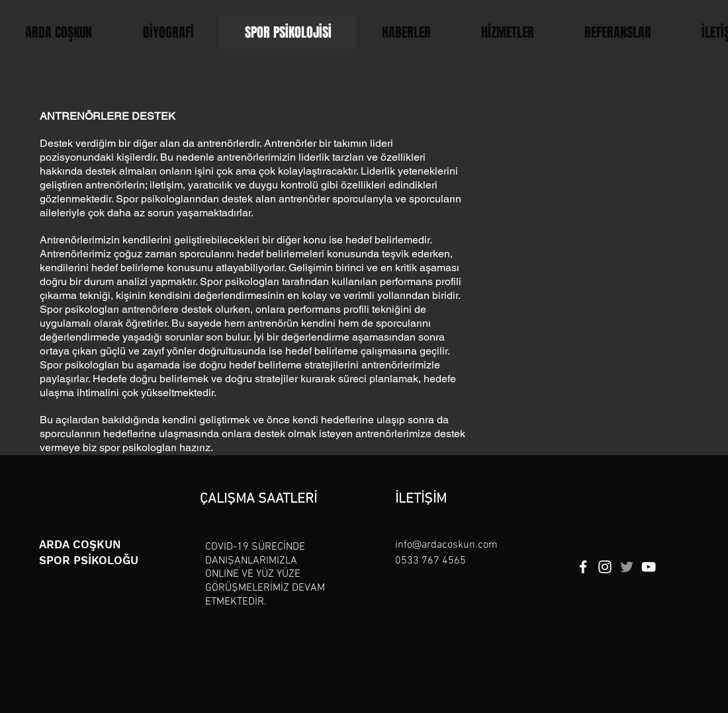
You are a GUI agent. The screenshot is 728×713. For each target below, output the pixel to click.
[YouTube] (649, 567)
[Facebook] (583, 567)
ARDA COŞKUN (80, 544)
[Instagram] (605, 567)
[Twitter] (627, 567)
